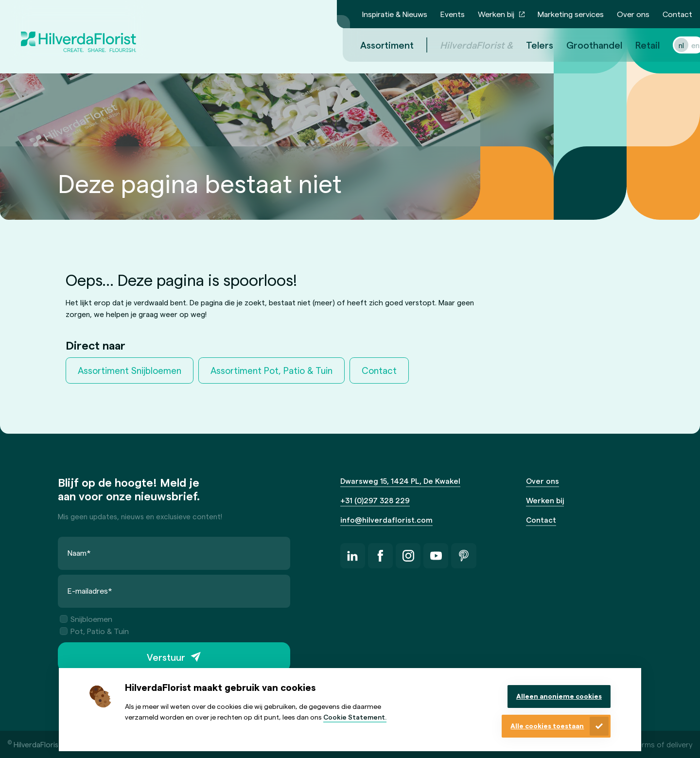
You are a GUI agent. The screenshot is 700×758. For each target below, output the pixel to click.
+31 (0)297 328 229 (375, 500)
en (684, 45)
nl (670, 45)
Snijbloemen (86, 619)
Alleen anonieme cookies (559, 696)
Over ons (633, 14)
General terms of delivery (649, 744)
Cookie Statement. (355, 717)
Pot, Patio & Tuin (94, 631)
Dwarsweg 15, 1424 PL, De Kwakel (400, 481)
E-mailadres (90, 591)
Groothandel (583, 45)
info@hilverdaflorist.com (386, 520)
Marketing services (571, 14)
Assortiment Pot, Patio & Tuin (271, 370)
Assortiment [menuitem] (375, 45)
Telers (528, 45)
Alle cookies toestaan (547, 726)
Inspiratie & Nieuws (395, 14)
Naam (79, 553)
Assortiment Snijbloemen (130, 370)
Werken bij (496, 14)
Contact (677, 14)
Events (453, 14)
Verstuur (166, 657)
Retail (636, 45)
